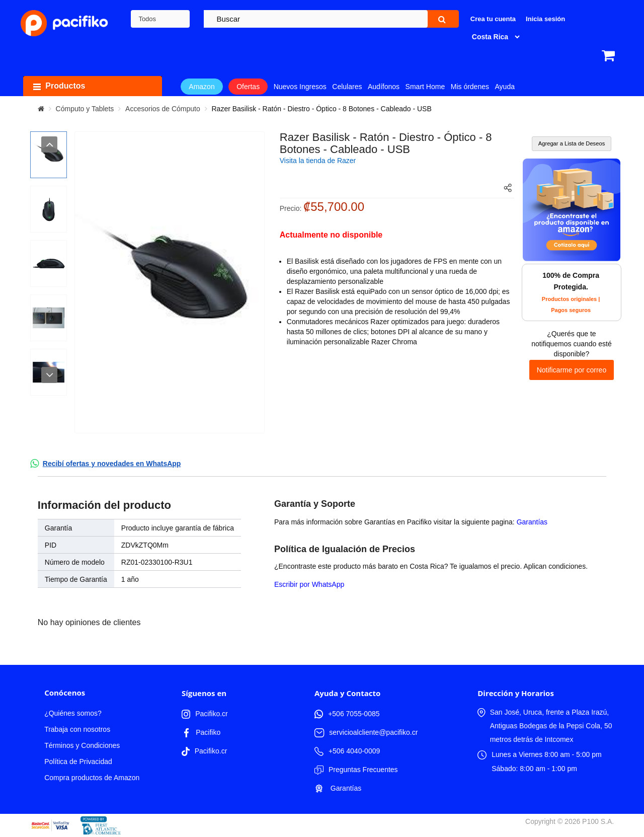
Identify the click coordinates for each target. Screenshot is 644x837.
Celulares (347, 87)
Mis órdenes (470, 87)
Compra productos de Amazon (92, 778)
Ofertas (248, 87)
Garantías (532, 522)
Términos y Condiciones (82, 745)
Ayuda (505, 87)
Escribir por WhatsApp (309, 584)
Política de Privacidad (78, 762)
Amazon (202, 87)
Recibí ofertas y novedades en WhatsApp (112, 464)
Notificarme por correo (572, 370)
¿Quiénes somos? (73, 713)
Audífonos (384, 87)
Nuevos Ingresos (300, 87)
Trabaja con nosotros (77, 729)
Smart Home (425, 87)
